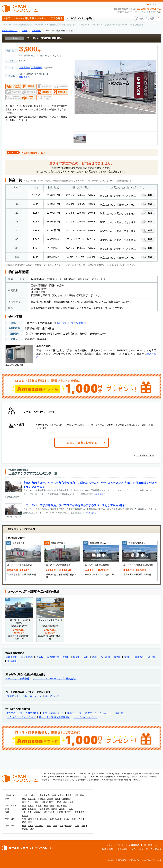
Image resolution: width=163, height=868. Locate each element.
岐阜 (41, 809)
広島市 (59, 819)
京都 (61, 812)
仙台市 (61, 795)
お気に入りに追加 (148, 195)
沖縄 (32, 829)
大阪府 (40, 657)
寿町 (86, 657)
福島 (82, 795)
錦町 (95, 657)
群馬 (71, 802)
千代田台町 (139, 657)
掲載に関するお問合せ (150, 849)
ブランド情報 (78, 323)
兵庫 (45, 812)
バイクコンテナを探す (81, 18)
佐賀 (49, 826)
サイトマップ (155, 4)
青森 (41, 795)
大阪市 (36, 812)
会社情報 (62, 323)
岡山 (37, 819)
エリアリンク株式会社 (17, 679)
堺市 (30, 812)
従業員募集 (108, 849)
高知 (30, 822)
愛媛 (24, 822)
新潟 (24, 805)
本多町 (117, 657)
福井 (52, 805)
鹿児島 (25, 829)
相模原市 (66, 799)
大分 (77, 826)
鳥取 (24, 819)
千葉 (43, 802)
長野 (65, 805)
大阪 (24, 812)
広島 (52, 819)
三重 (71, 809)
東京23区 (31, 799)
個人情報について (152, 845)
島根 (30, 819)
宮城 (54, 795)
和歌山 (25, 815)
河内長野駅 (37, 68)
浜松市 (62, 809)
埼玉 (24, 802)
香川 (80, 819)
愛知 (24, 809)
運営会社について (126, 849)
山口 (68, 819)
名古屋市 (31, 809)
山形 (76, 795)
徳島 (74, 819)
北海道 (25, 795)
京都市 (67, 812)
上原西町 (12, 661)
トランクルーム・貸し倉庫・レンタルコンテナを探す (34, 18)
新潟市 (30, 805)
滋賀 (76, 812)
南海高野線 (25, 68)
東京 (24, 799)
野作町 (66, 657)
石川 (46, 805)
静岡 (48, 809)
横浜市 (58, 799)
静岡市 (54, 809)
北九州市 (39, 826)
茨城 (59, 802)
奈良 (83, 812)
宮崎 (83, 826)
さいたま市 (32, 802)
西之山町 (105, 657)
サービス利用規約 (131, 845)
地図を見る (25, 77)
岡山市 (43, 819)
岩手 (48, 795)
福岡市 (30, 826)
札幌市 (32, 795)
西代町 (152, 657)
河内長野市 (53, 657)
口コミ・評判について (144, 455)
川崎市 (50, 799)
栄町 (127, 657)
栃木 (65, 802)
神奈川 (43, 799)
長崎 (55, 826)
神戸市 (52, 812)
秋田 (70, 795)
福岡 (24, 826)
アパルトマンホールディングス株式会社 (54, 679)
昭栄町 (77, 657)
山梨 (58, 805)
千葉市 (50, 802)
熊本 (61, 826)
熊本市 (68, 826)
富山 (40, 805)
